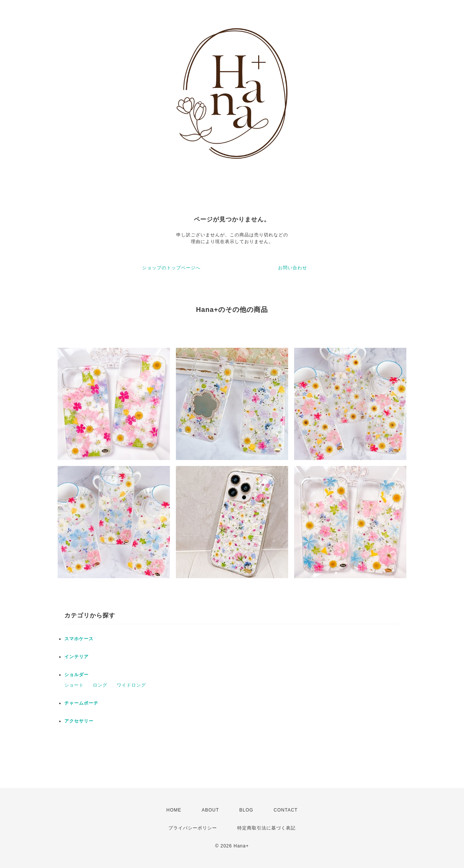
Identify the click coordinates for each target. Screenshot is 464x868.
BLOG (246, 810)
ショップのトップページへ (171, 268)
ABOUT (210, 810)
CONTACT (286, 810)
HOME (174, 810)
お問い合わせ (293, 268)
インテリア (77, 657)
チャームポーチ (81, 703)
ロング (100, 685)
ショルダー (77, 675)
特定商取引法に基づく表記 (266, 828)
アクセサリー (79, 721)
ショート (74, 685)
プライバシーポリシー (193, 828)
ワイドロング (131, 685)
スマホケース (79, 639)
